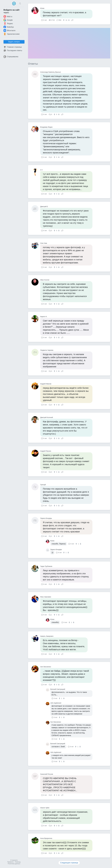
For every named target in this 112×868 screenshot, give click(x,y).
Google (8, 20)
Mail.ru (8, 16)
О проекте (14, 860)
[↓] (69, 20)
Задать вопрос (14, 42)
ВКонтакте (9, 30)
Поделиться (72, 20)
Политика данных (14, 864)
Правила (10, 862)
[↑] (64, 20)
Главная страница (13, 47)
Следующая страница (69, 863)
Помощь (18, 862)
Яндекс (8, 23)
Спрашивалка (11, 57)
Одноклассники (11, 34)
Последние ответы (13, 51)
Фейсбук (9, 27)
